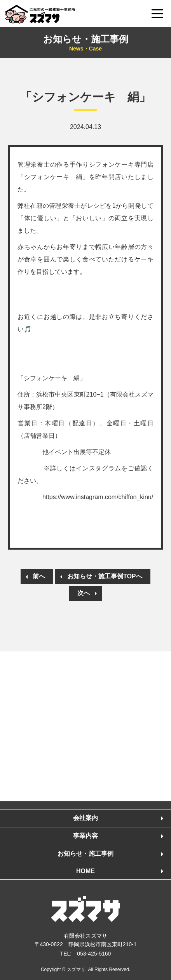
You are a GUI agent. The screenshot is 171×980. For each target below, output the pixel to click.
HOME (85, 871)
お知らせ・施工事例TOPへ (105, 576)
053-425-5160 (94, 954)
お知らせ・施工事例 (85, 43)
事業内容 (85, 836)
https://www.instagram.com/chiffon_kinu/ (98, 497)
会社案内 (85, 818)
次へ (84, 593)
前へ (39, 576)
